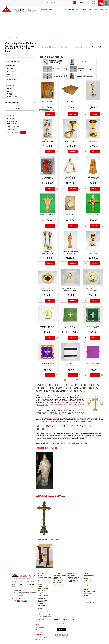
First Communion (88, 580)
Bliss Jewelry (41, 605)
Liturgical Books (42, 583)
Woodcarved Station (93, 214)
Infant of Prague (70, 177)
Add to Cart (50, 114)
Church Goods (41, 581)
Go (23, 133)
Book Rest (70, 101)
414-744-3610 (18, 584)
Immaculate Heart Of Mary (70, 252)
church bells (73, 418)
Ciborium (48, 140)
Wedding (86, 579)
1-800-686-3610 (92, 2)
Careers (38, 635)
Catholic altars (45, 421)
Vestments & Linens (71, 9)
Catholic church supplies (44, 617)
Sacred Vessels (42, 590)
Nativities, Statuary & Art (44, 596)
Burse (70, 363)
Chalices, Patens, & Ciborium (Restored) (74, 578)
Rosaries (86, 584)
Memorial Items (88, 586)
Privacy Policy (41, 637)
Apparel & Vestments (43, 588)
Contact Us (40, 640)
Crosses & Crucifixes (89, 591)
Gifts (59, 9)
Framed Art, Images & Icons (89, 576)
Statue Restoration (58, 580)
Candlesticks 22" (48, 252)
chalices (60, 421)
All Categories (9, 37)
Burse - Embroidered (70, 326)
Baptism (86, 599)
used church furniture (53, 418)
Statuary (86, 590)
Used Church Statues (47, 448)
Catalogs (39, 624)
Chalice (93, 101)
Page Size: (77, 47)
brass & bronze (40, 406)
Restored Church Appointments (42, 601)
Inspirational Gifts (43, 579)
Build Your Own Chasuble (60, 586)
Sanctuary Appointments (44, 592)
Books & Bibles (88, 593)
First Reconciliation (89, 602)
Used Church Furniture (48, 539)
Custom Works (57, 584)
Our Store (39, 622)
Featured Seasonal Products (43, 608)
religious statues (78, 404)
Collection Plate (48, 289)
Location (81, 3)
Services (56, 573)
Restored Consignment (74, 574)
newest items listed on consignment (88, 420)
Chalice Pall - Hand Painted (70, 289)
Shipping (39, 632)
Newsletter (40, 627)
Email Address (61, 623)
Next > (66, 47)
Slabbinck (40, 603)
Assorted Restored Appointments (73, 581)
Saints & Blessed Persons (44, 577)
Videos (38, 630)
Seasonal (40, 585)
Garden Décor (41, 610)
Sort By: (89, 47)
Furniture (40, 594)
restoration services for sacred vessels (62, 404)
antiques (52, 421)
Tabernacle (48, 177)
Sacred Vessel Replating (59, 576)
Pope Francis (87, 597)
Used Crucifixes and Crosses (51, 496)
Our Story (40, 619)
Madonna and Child (93, 177)
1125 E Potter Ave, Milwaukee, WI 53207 (24, 581)
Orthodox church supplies (44, 615)
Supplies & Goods (47, 9)
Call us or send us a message (95, 421)
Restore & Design (101, 9)
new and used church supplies (66, 443)
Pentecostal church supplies (43, 612)
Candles (40, 586)
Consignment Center (59, 582)
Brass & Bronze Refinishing (57, 578)
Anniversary (87, 588)
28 (62, 47)
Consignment (86, 9)
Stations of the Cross (48, 101)
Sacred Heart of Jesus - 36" (48, 214)
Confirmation (87, 601)
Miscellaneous (87, 582)
